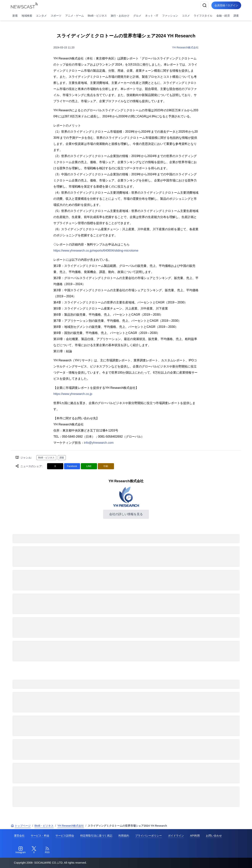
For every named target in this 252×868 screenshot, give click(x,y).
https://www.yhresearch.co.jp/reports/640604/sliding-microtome (96, 251)
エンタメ (41, 16)
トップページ (21, 826)
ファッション (170, 16)
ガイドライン (176, 836)
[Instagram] (21, 850)
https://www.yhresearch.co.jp (73, 394)
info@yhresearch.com (99, 443)
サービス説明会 (65, 836)
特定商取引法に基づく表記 (96, 836)
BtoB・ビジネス (97, 16)
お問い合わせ (214, 836)
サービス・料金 (40, 836)
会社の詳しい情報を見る (126, 514)
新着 (15, 16)
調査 (236, 16)
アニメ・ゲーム (75, 16)
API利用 (195, 836)
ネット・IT (152, 16)
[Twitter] (34, 850)
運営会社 (19, 836)
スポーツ (56, 16)
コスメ (186, 16)
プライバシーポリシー (148, 836)
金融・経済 (223, 16)
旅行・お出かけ (120, 16)
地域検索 (27, 16)
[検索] (205, 5)
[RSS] (47, 850)
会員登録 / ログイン (226, 5)
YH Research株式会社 (185, 47)
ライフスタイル (203, 16)
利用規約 (124, 836)
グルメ (137, 16)
